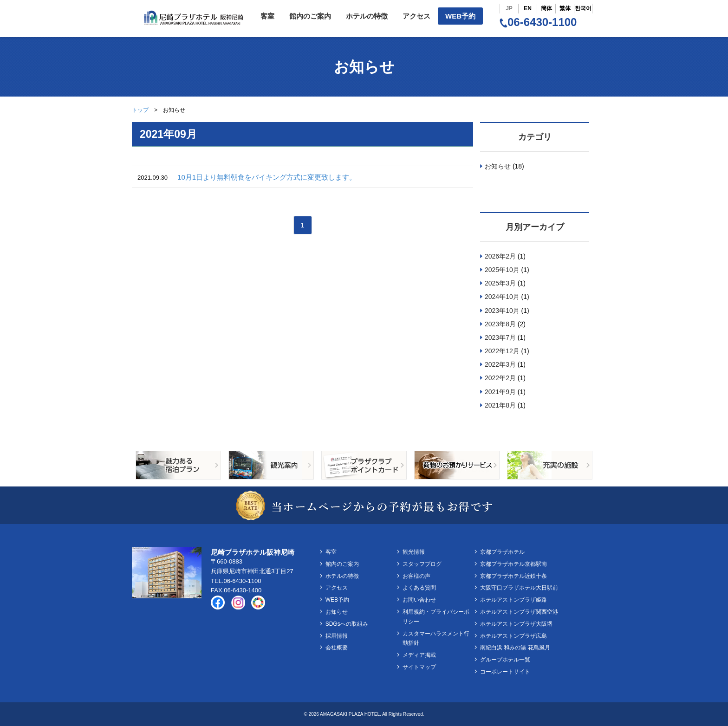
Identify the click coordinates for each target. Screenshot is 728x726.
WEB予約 (460, 16)
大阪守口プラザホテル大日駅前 (519, 588)
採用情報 (337, 636)
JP (509, 8)
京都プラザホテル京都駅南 (513, 564)
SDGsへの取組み (347, 624)
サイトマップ (419, 667)
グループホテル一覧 (505, 660)
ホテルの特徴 (367, 16)
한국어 (583, 8)
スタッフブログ (422, 564)
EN (528, 8)
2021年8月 (500, 405)
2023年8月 (500, 324)
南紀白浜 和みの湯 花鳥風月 (515, 648)
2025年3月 (500, 283)
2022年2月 (500, 378)
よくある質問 (419, 588)
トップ (140, 110)
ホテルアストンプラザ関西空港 (519, 612)
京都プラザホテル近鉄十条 (513, 576)
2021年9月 (500, 392)
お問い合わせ (419, 600)
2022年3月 (500, 364)
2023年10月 (502, 311)
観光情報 (414, 552)
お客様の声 (416, 576)
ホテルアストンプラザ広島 (513, 636)
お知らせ (498, 166)
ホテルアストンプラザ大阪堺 (516, 624)
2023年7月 (500, 337)
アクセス (416, 16)
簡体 (546, 8)
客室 (267, 16)
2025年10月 (502, 270)
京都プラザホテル (502, 552)
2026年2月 (500, 256)
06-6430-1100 (538, 22)
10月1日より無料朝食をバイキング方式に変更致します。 (267, 177)
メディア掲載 (419, 655)
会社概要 (337, 648)
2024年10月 (502, 297)
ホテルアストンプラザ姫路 (513, 600)
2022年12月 (502, 351)
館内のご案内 (310, 16)
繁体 (565, 8)
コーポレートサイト (505, 672)
